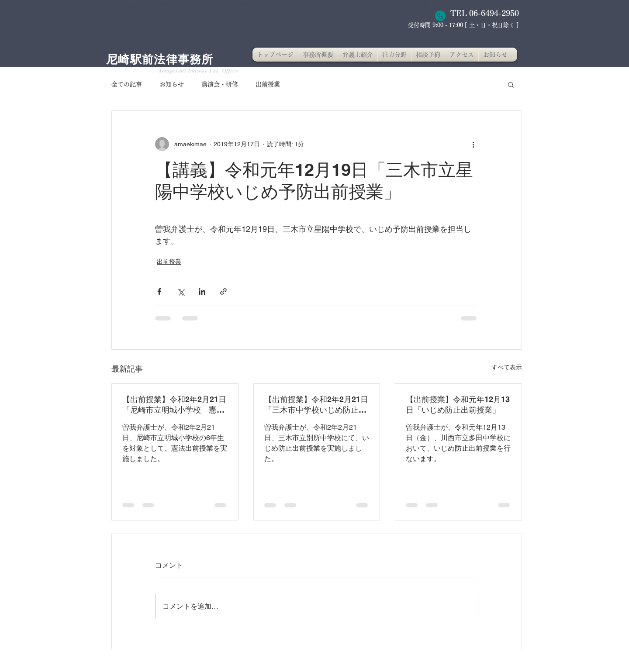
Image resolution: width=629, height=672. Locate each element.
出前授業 (268, 84)
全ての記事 (127, 84)
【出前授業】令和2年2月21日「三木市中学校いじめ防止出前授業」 (316, 405)
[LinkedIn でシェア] (202, 291)
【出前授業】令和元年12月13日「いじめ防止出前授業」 (458, 405)
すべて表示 (507, 367)
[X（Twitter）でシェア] (181, 291)
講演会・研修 (220, 84)
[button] (511, 84)
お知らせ (172, 84)
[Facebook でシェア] (159, 291)
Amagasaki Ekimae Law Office (198, 71)
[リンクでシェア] (223, 291)
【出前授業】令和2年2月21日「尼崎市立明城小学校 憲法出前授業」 (174, 405)
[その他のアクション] (473, 144)
